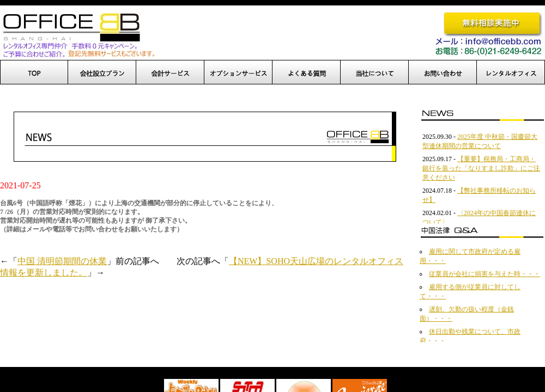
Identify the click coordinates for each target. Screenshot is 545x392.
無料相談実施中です (493, 24)
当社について (375, 72)
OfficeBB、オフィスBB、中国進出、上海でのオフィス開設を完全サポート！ (78, 34)
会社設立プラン (102, 72)
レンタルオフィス (511, 72)
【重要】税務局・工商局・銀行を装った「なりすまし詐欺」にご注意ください (481, 168)
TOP (34, 72)
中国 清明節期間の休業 (62, 261)
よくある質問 (307, 72)
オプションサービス (238, 72)
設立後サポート (170, 72)
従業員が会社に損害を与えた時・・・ (485, 274)
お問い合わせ (443, 72)
